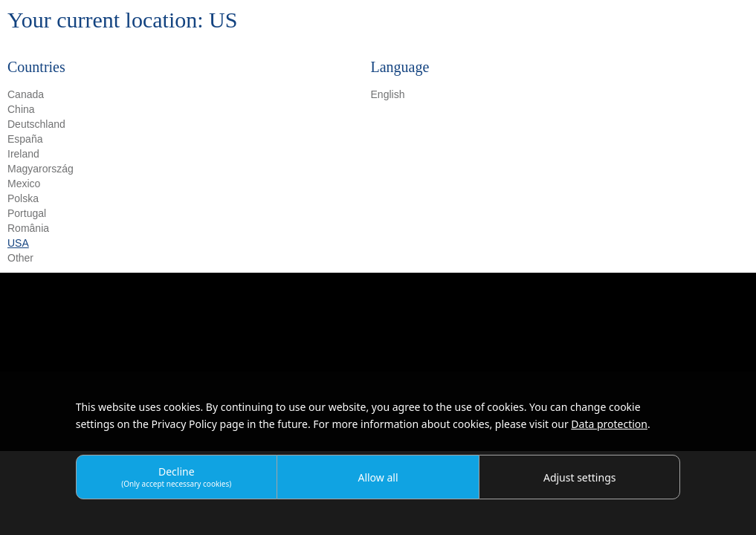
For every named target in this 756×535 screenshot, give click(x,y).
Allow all (378, 477)
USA (18, 243)
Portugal (27, 213)
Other (20, 258)
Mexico (24, 184)
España (25, 139)
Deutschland (36, 124)
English (388, 94)
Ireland (23, 154)
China (21, 109)
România (28, 228)
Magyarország (41, 169)
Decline (176, 477)
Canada (26, 94)
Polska (23, 198)
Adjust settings (580, 477)
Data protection (609, 424)
